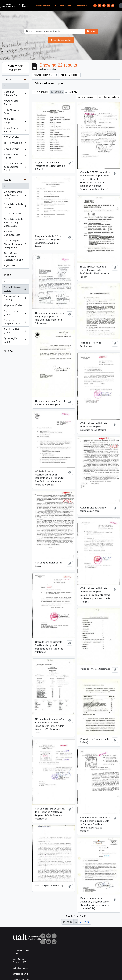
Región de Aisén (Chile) (15, 331)
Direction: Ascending (108, 97)
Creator (9, 80)
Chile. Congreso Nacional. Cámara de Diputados (15, 244)
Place (8, 275)
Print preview (41, 92)
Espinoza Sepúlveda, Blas (15, 233)
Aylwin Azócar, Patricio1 (15, 130)
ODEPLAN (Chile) (15, 144)
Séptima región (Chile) (15, 313)
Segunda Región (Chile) (15, 289)
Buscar (91, 31)
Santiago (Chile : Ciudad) (15, 298)
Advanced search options (50, 83)
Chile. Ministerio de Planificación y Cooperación (15, 223)
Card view (57, 92)
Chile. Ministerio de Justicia (15, 206)
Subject (9, 351)
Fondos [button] (81, 6)
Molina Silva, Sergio (15, 121)
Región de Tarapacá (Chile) (15, 322)
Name (8, 180)
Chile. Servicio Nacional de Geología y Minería (15, 256)
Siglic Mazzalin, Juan (15, 112)
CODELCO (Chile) (15, 214)
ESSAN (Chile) (15, 138)
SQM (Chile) (15, 266)
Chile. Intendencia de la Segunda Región (15, 167)
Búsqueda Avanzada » (61, 40)
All (5, 86)
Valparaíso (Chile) (15, 306)
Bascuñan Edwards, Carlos (15, 94)
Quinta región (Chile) (15, 340)
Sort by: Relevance (85, 97)
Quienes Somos (42, 6)
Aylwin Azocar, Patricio (15, 103)
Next (87, 922)
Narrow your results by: (15, 68)
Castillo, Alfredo (15, 149)
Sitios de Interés (64, 6)
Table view (71, 92)
